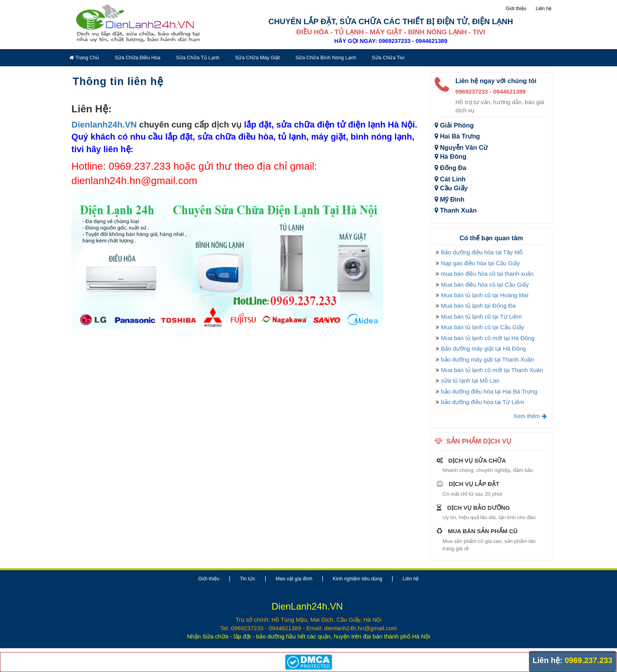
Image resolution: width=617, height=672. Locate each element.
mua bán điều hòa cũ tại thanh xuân (487, 274)
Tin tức (248, 579)
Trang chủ (84, 58)
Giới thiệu (516, 9)
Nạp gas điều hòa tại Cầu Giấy (480, 263)
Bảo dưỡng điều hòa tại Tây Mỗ (482, 252)
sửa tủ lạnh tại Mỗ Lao (470, 380)
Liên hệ (544, 9)
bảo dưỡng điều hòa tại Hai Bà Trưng (489, 391)
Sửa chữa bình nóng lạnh (326, 58)
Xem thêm (530, 416)
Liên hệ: (548, 660)
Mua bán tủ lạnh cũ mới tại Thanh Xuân (492, 370)
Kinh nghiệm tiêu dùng (358, 579)
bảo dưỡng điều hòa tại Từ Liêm (483, 402)
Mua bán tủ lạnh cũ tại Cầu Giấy (483, 327)
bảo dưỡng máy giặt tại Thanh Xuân (487, 359)
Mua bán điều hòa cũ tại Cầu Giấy (485, 285)
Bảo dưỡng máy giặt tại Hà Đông (483, 348)
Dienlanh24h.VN (104, 125)
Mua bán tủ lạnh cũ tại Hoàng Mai (484, 295)
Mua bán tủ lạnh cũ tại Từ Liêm (481, 316)
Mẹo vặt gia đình (294, 579)
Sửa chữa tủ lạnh (197, 58)
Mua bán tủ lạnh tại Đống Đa (478, 306)
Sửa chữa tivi (388, 58)
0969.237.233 (589, 660)
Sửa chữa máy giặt (257, 58)
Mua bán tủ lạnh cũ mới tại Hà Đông (488, 338)
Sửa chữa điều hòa (137, 58)
